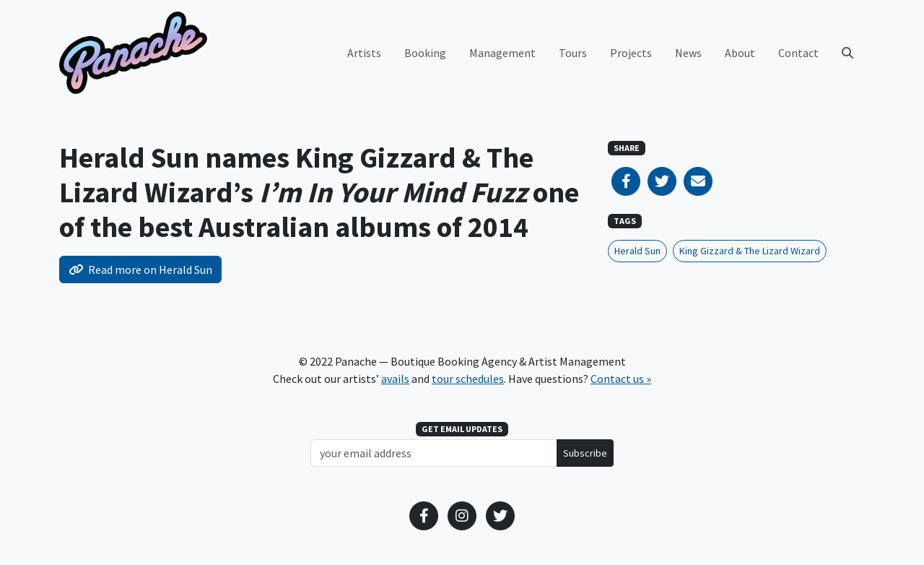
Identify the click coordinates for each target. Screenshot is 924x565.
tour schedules (468, 379)
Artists (364, 53)
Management (502, 53)
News (688, 53)
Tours (573, 53)
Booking (425, 53)
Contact (798, 53)
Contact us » (621, 379)
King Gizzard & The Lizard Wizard (750, 251)
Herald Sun (637, 251)
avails (395, 379)
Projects (631, 53)
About (740, 53)
